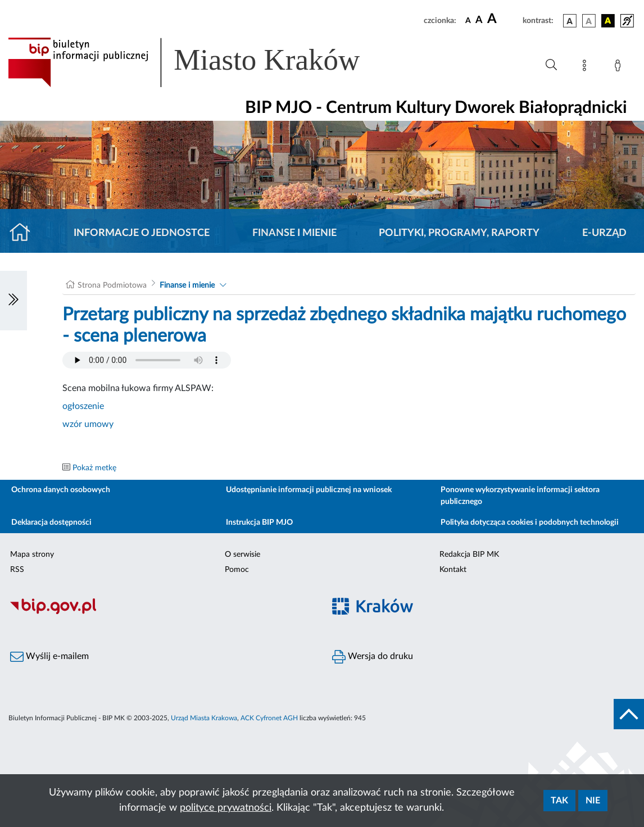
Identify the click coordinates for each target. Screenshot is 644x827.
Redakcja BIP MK (469, 555)
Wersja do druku (373, 657)
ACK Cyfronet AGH (269, 718)
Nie (593, 801)
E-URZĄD (604, 233)
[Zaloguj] (620, 67)
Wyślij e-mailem (49, 657)
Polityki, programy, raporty (459, 233)
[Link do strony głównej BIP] (200, 62)
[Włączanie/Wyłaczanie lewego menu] (13, 301)
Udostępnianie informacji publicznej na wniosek (309, 490)
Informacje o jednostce (142, 233)
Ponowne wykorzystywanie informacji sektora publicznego (520, 496)
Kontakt (453, 570)
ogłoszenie (83, 406)
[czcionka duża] (503, 19)
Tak (559, 801)
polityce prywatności (226, 808)
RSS (17, 570)
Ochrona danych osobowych (61, 490)
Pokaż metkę (94, 468)
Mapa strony (32, 555)
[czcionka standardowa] (468, 20)
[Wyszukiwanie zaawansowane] (551, 65)
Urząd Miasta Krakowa (204, 718)
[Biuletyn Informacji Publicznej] (161, 612)
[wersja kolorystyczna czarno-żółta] (608, 21)
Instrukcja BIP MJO (259, 522)
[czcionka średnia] (479, 21)
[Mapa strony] (587, 67)
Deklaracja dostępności (51, 522)
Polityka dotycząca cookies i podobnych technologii (530, 522)
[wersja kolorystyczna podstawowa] (570, 21)
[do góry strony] (629, 714)
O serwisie (242, 555)
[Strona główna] (24, 233)
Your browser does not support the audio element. (147, 360)
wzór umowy (88, 424)
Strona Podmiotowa (112, 285)
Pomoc (237, 570)
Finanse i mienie (294, 233)
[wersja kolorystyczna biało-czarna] (589, 21)
